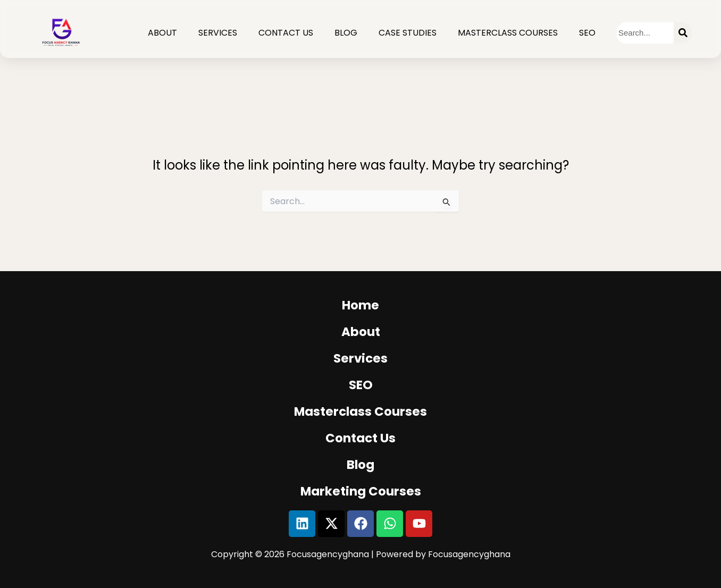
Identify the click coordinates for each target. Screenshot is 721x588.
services (360, 358)
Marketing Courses (361, 491)
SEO (587, 33)
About (162, 33)
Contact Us (286, 33)
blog (360, 465)
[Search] (683, 33)
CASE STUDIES (408, 33)
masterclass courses (360, 411)
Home (360, 305)
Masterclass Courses (508, 33)
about (361, 332)
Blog (346, 33)
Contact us (360, 438)
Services (218, 33)
